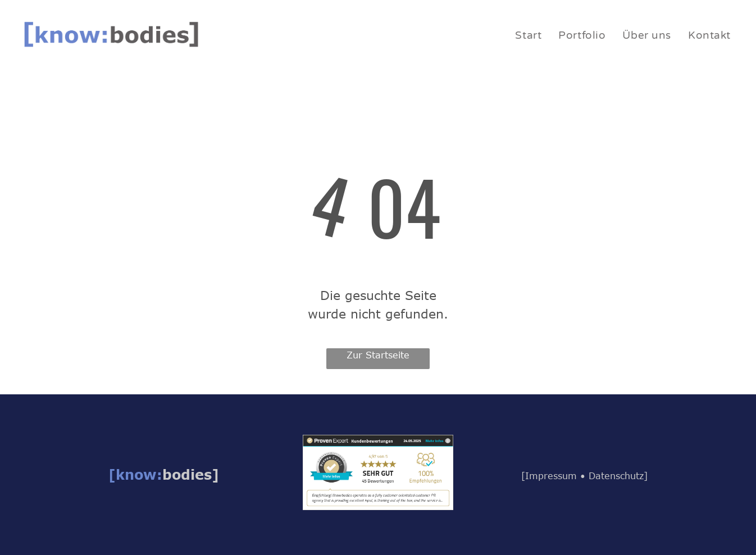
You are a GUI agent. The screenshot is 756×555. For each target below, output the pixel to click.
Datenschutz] (618, 476)
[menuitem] (528, 35)
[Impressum (549, 476)
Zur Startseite (378, 355)
